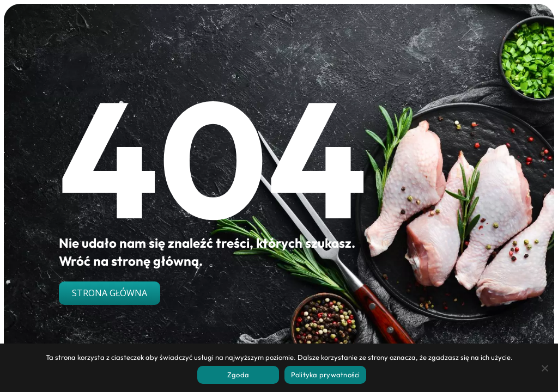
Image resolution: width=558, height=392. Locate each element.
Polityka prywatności (326, 375)
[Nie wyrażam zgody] (544, 368)
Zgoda (238, 375)
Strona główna (110, 293)
